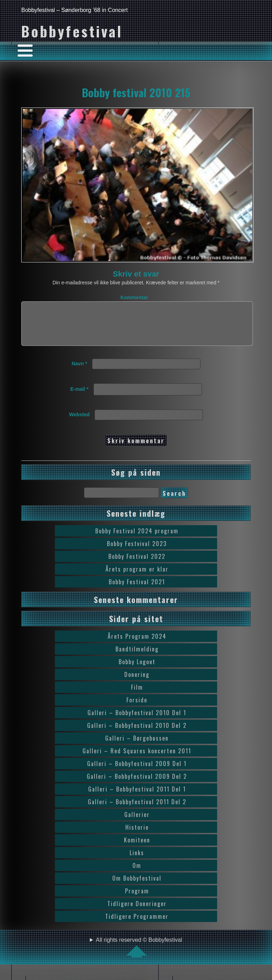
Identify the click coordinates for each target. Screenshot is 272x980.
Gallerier (137, 823)
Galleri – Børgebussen (137, 747)
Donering (137, 683)
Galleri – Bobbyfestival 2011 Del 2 (137, 810)
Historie (137, 836)
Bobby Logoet (137, 670)
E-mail (79, 398)
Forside (137, 708)
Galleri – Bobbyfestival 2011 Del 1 (137, 798)
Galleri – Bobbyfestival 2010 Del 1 (137, 721)
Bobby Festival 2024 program (137, 539)
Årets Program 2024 (137, 645)
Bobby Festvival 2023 (137, 552)
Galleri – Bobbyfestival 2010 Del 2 (137, 734)
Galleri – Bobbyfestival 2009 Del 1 (137, 772)
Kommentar (134, 297)
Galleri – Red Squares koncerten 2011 (137, 759)
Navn (79, 372)
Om (137, 874)
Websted (79, 423)
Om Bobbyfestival (137, 887)
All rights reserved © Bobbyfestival (139, 956)
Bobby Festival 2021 (137, 590)
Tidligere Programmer (137, 925)
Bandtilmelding (137, 657)
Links (137, 861)
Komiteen (137, 848)
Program (137, 899)
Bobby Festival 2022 (137, 565)
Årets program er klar (137, 578)
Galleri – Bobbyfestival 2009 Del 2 (137, 785)
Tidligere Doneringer (137, 912)
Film (137, 696)
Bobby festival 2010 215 (136, 92)
